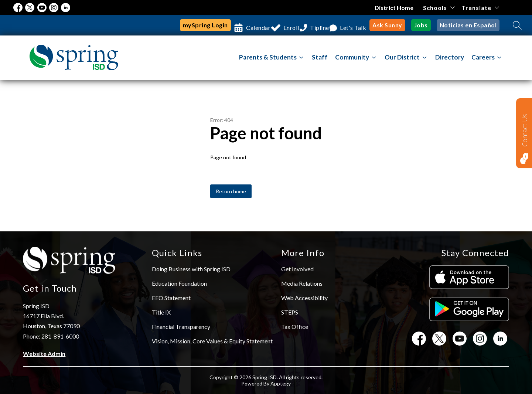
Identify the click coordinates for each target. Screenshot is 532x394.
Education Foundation (179, 283)
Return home (231, 191)
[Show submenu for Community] (352, 57)
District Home (394, 8)
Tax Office (295, 327)
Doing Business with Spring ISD (191, 269)
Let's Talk (356, 25)
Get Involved (297, 269)
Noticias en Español (470, 25)
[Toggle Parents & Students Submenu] (301, 57)
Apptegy (281, 383)
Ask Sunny (393, 25)
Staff (320, 57)
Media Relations (302, 283)
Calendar (240, 25)
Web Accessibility (304, 298)
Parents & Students (268, 57)
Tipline (316, 25)
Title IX (161, 312)
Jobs (425, 25)
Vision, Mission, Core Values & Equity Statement (212, 341)
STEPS (290, 312)
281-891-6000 (60, 336)
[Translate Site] (480, 8)
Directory (450, 57)
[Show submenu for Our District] (402, 57)
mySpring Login (185, 25)
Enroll (280, 25)
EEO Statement (171, 298)
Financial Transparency (181, 327)
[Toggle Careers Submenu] (499, 57)
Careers (483, 57)
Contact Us (525, 130)
